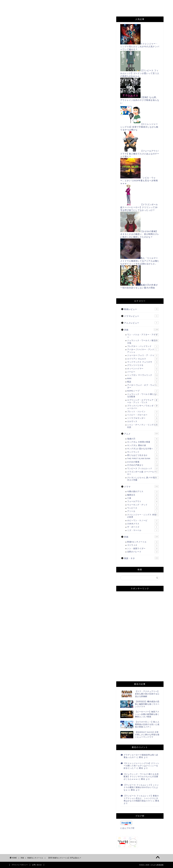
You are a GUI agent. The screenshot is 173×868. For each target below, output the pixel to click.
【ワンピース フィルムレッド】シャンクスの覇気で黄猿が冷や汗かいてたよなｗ (141, 787)
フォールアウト (143, 501)
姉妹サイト (91, 9)
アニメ (141, 434)
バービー (143, 372)
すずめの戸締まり (143, 465)
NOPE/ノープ (143, 391)
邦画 (141, 537)
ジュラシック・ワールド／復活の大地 (143, 342)
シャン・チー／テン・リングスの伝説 (143, 426)
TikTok (37, 9)
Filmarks (19, 9)
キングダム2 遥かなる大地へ (143, 449)
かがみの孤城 (143, 462)
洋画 (141, 330)
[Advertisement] (61, 60)
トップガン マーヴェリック (143, 375)
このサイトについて (40, 4)
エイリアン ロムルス (143, 359)
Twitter (130, 4)
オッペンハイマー (143, 369)
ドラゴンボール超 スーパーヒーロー (143, 473)
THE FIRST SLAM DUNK (143, 459)
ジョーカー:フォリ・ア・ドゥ (143, 355)
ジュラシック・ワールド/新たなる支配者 (143, 395)
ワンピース (143, 508)
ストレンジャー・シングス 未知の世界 (143, 516)
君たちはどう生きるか (143, 455)
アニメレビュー (141, 323)
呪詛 (143, 382)
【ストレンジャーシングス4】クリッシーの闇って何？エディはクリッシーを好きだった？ (142, 766)
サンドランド (143, 452)
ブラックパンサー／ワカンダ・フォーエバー (143, 407)
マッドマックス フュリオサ (143, 362)
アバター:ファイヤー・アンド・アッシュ (143, 351)
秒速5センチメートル (22, 22)
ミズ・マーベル (143, 530)
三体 (143, 498)
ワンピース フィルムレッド (143, 469)
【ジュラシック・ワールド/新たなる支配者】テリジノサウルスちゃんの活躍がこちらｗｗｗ (141, 777)
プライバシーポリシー (92, 4)
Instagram (56, 9)
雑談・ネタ (141, 558)
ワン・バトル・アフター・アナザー (143, 336)
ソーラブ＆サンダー (143, 418)
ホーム (17, 4)
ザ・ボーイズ (143, 527)
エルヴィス (143, 421)
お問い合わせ (66, 4)
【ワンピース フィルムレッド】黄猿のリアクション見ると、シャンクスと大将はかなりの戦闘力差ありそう (141, 798)
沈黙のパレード (143, 552)
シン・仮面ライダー (143, 549)
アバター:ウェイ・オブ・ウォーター (143, 386)
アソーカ (143, 511)
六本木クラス (143, 524)
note (74, 9)
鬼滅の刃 (143, 439)
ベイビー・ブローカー (143, 415)
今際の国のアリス (143, 492)
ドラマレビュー (141, 316)
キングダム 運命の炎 (143, 445)
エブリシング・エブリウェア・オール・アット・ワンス (143, 401)
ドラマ (141, 486)
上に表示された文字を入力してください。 (30, 810)
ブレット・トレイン (143, 412)
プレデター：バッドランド (143, 346)
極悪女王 (143, 495)
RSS (115, 4)
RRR (143, 379)
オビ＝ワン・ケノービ (143, 521)
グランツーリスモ (143, 365)
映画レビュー (141, 309)
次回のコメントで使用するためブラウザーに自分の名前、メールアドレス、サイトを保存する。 (59, 799)
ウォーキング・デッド (143, 505)
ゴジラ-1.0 (143, 545)
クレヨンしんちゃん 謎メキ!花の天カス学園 (143, 479)
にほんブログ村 (21, 450)
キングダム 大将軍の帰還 (143, 442)
